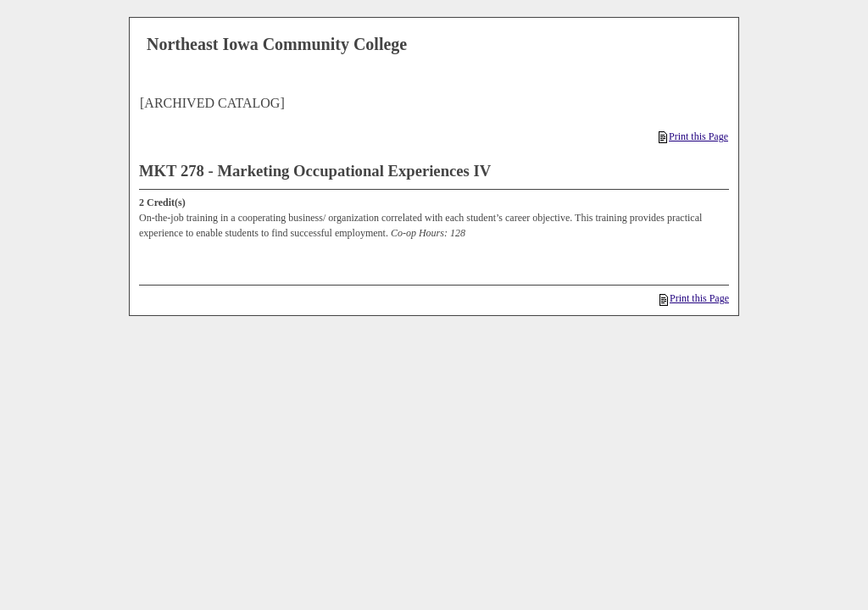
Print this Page (693, 136)
